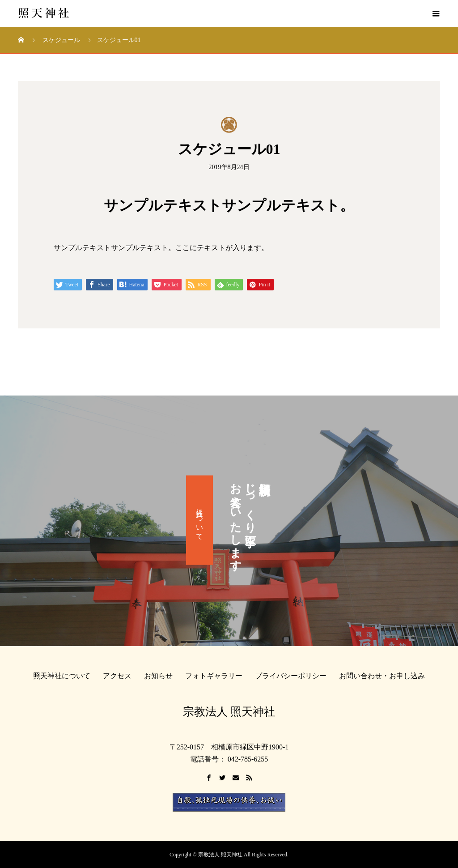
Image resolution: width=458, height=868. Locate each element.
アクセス (117, 676)
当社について (200, 520)
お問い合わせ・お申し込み (382, 676)
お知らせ (158, 676)
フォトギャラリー (214, 676)
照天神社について (62, 676)
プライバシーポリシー (291, 676)
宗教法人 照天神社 (229, 712)
